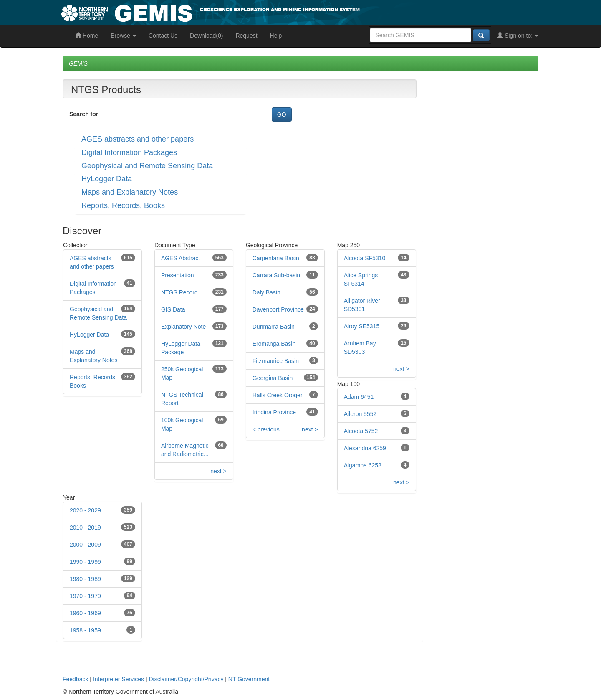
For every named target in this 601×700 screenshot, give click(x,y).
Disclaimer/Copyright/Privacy (186, 679)
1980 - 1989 (85, 579)
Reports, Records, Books (123, 205)
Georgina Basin (273, 378)
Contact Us (163, 36)
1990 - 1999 (85, 562)
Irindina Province (274, 412)
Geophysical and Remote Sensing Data (147, 166)
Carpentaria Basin (276, 258)
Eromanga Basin (274, 344)
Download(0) (206, 36)
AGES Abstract (181, 258)
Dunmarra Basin (274, 327)
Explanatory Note (183, 327)
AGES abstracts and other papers (138, 139)
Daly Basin (266, 292)
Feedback (75, 679)
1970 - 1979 (85, 596)
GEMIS (78, 63)
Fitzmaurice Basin (276, 361)
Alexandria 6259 (365, 448)
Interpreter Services (119, 679)
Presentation (178, 275)
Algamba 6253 (363, 465)
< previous (266, 429)
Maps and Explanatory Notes (130, 192)
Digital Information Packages (129, 152)
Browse (123, 36)
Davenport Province (278, 309)
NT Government (249, 679)
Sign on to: (518, 36)
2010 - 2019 (85, 528)
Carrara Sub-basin (276, 275)
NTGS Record (179, 292)
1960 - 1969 (85, 613)
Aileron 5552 (360, 414)
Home (87, 36)
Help (276, 36)
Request (246, 36)
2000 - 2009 (85, 545)
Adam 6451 (359, 397)
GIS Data (173, 309)
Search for (84, 114)
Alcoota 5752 (361, 431)
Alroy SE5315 (362, 326)
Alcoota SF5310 (365, 258)
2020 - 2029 (85, 510)
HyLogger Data (107, 179)
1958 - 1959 (85, 630)
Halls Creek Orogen (278, 395)
